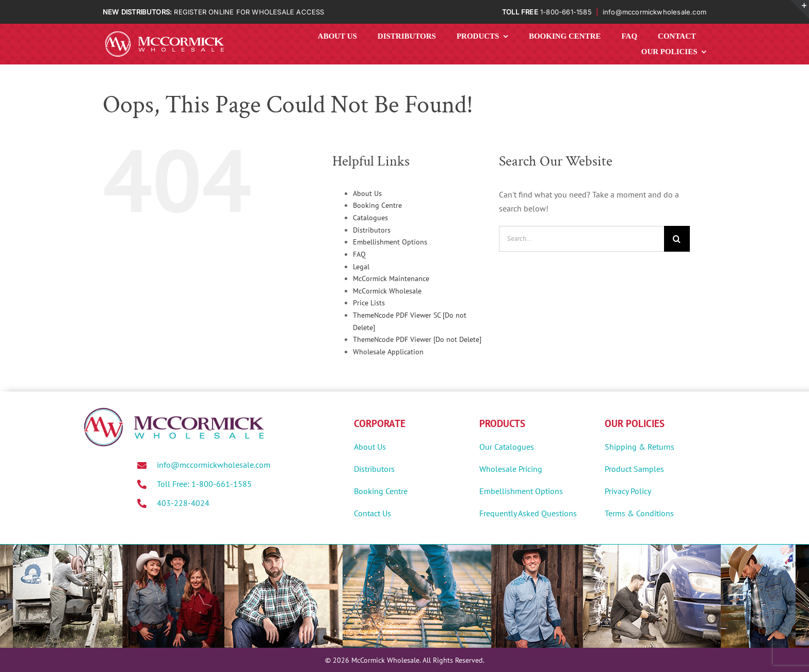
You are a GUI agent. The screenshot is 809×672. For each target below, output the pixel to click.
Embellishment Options (390, 242)
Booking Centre (377, 205)
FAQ (359, 254)
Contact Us (373, 513)
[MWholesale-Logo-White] (165, 33)
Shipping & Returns (640, 447)
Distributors (372, 230)
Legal (361, 267)
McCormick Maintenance (391, 278)
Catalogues (370, 218)
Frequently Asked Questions (528, 513)
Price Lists (369, 303)
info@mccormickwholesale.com (654, 12)
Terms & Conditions (639, 513)
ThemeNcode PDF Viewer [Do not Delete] (417, 339)
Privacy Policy (628, 491)
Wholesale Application (388, 352)
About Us (367, 193)
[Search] (677, 239)
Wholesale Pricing (511, 469)
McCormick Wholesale (387, 291)
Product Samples (634, 469)
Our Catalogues (507, 447)
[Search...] (581, 239)
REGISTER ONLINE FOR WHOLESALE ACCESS (249, 12)
